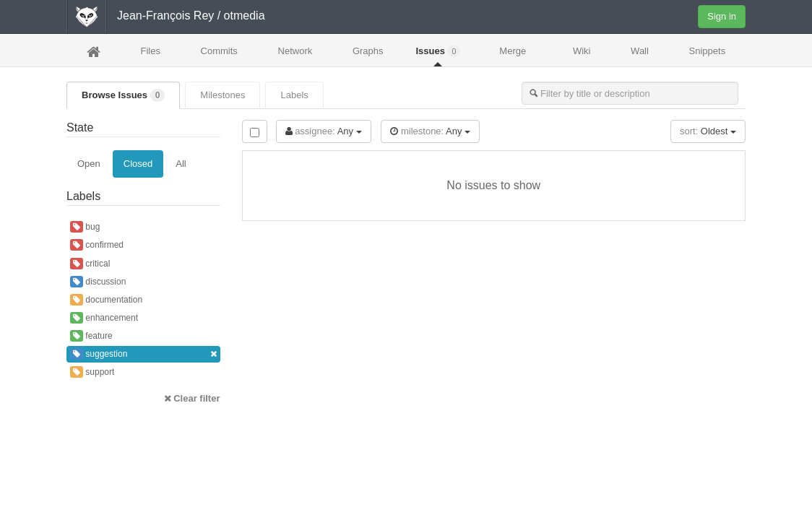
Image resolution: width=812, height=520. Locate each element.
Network (295, 51)
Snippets (708, 51)
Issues (438, 51)
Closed (138, 164)
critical (90, 264)
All (181, 164)
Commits (219, 51)
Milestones (223, 95)
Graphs (368, 51)
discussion (98, 282)
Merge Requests (513, 55)
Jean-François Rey (165, 16)
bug (85, 227)
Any (324, 131)
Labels (294, 95)
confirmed (97, 245)
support (92, 372)
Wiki (582, 51)
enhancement (104, 318)
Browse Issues (123, 95)
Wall (640, 51)
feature (91, 336)
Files (150, 51)
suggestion (143, 354)
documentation (106, 300)
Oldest (708, 131)
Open (89, 164)
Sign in (722, 16)
